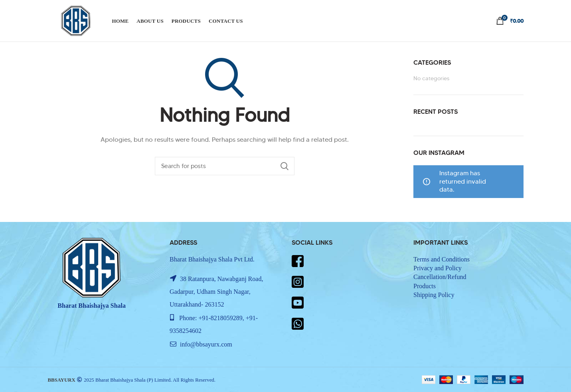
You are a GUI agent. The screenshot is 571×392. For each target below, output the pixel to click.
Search (285, 166)
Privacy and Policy (438, 268)
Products (425, 286)
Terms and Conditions (442, 259)
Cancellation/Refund (440, 277)
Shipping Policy (434, 295)
